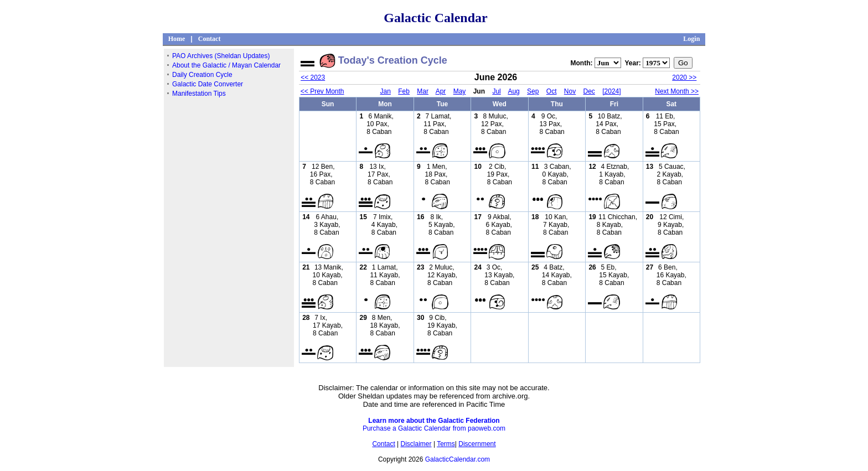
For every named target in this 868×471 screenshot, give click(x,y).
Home (177, 39)
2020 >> (684, 77)
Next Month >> (677, 91)
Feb (404, 91)
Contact (210, 39)
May (460, 91)
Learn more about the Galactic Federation (434, 421)
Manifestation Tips (199, 94)
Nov (570, 91)
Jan (386, 91)
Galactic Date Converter (208, 84)
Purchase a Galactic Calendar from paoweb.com (434, 428)
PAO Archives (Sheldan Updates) (221, 56)
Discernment (477, 444)
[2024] (611, 91)
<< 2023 (313, 77)
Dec (589, 91)
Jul (496, 91)
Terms (446, 444)
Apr (441, 91)
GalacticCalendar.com (458, 459)
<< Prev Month (322, 91)
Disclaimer (416, 444)
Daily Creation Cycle (202, 75)
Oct (552, 91)
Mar (423, 91)
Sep (533, 91)
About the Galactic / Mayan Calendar (226, 65)
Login (691, 39)
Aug (513, 91)
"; (608, 63)
